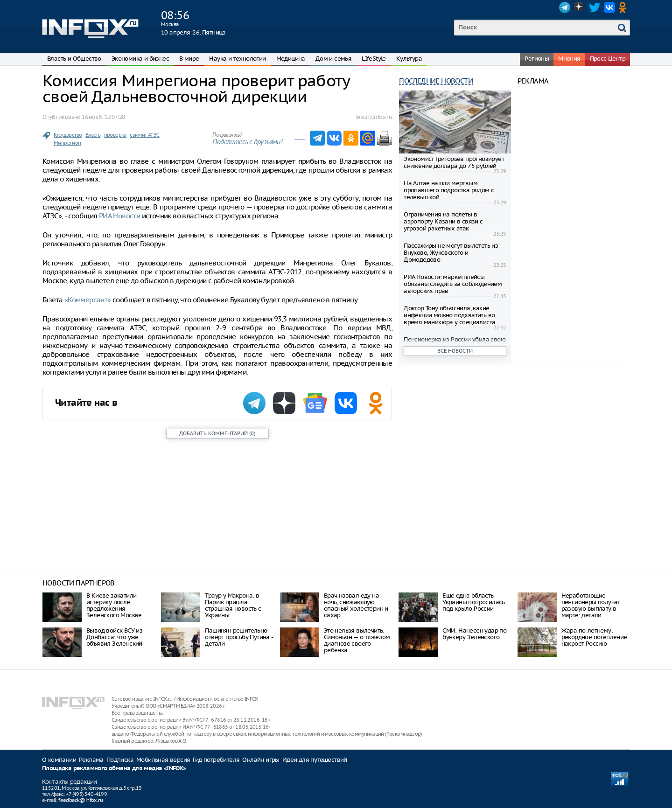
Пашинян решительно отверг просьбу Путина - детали (239, 637)
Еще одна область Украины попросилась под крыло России (474, 602)
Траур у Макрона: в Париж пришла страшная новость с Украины (233, 605)
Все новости (455, 351)
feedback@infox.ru (80, 800)
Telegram (565, 7)
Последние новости (436, 81)
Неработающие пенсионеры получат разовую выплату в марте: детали (591, 605)
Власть (93, 135)
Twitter (595, 7)
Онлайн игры (261, 760)
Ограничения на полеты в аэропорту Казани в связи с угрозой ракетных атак (443, 221)
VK (609, 7)
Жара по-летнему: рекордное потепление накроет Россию (594, 637)
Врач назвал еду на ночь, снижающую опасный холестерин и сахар (356, 605)
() (217, 433)
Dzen (580, 7)
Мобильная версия (163, 760)
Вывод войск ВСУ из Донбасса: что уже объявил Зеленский (114, 637)
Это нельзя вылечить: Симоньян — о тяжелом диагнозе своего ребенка (357, 640)
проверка (115, 135)
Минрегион (67, 143)
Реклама (91, 760)
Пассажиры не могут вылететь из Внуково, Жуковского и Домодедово (451, 253)
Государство (68, 135)
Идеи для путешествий (315, 760)
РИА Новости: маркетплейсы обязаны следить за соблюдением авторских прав (453, 284)
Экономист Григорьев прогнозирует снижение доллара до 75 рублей (454, 162)
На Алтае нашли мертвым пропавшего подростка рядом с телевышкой (449, 190)
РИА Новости (119, 216)
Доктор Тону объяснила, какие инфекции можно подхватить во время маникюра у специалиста (449, 315)
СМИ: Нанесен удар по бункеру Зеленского (474, 634)
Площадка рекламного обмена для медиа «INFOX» (114, 769)
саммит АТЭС (144, 135)
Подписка (120, 760)
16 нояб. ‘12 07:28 (103, 117)
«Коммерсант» (88, 300)
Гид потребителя (216, 760)
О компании (59, 760)
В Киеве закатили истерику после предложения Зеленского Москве (114, 605)
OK (624, 7)
